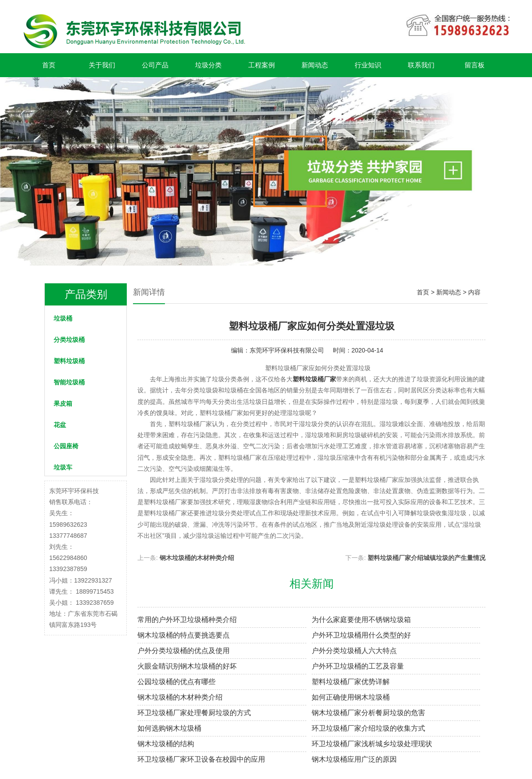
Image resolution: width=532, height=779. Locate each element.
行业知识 (368, 65)
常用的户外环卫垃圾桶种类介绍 (187, 620)
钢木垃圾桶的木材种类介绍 (197, 558)
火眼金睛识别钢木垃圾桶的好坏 (187, 666)
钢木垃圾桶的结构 (166, 744)
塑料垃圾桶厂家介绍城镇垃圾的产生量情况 (426, 558)
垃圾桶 (63, 318)
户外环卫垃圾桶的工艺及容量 (358, 666)
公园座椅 (66, 446)
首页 (49, 65)
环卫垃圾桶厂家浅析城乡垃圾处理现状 (372, 744)
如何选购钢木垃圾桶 (169, 728)
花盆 (60, 425)
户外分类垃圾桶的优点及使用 (184, 651)
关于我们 (102, 65)
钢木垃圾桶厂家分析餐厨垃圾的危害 (368, 713)
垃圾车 (63, 467)
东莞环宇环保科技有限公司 (287, 350)
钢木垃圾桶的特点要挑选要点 (184, 635)
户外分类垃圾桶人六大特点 (354, 651)
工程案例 (262, 65)
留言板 (475, 65)
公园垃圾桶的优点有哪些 (176, 682)
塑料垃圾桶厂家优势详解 (351, 682)
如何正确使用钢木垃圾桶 (351, 697)
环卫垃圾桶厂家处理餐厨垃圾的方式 (194, 713)
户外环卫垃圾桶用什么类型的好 (361, 635)
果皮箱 (63, 403)
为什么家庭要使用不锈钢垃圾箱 (361, 620)
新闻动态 (315, 65)
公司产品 (155, 65)
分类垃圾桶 (69, 340)
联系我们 (421, 65)
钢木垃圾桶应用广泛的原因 (354, 759)
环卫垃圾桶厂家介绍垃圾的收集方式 (368, 728)
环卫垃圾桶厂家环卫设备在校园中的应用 (201, 759)
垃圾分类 (208, 65)
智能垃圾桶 (69, 382)
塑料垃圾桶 (69, 361)
